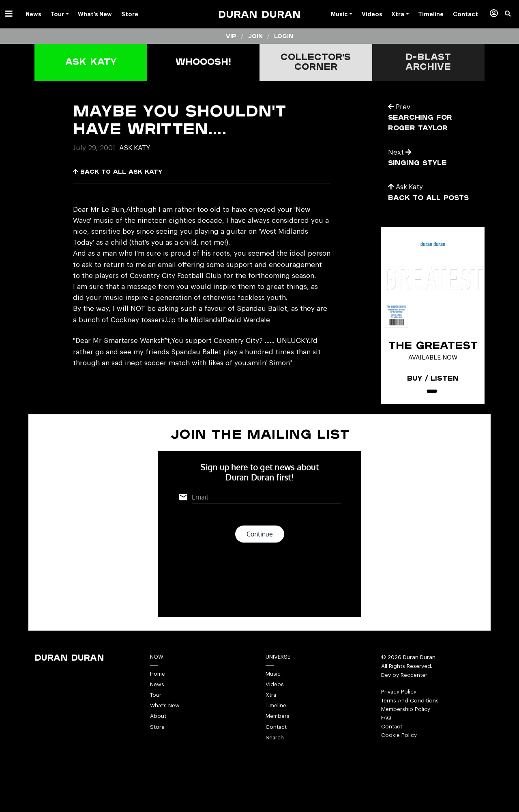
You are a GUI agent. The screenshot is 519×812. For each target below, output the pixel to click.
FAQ (386, 733)
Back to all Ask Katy (119, 171)
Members (278, 731)
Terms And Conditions (410, 715)
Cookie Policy (399, 750)
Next (400, 152)
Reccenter (414, 689)
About (158, 731)
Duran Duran (259, 14)
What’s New (165, 720)
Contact (276, 742)
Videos (275, 699)
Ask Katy (135, 148)
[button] (512, 14)
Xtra (271, 710)
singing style (418, 162)
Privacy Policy (399, 706)
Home (158, 688)
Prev (399, 107)
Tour (156, 710)
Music (273, 688)
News (157, 699)
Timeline (276, 720)
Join (255, 36)
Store (157, 742)
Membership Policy (406, 724)
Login (284, 36)
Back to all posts (429, 197)
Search (275, 753)
